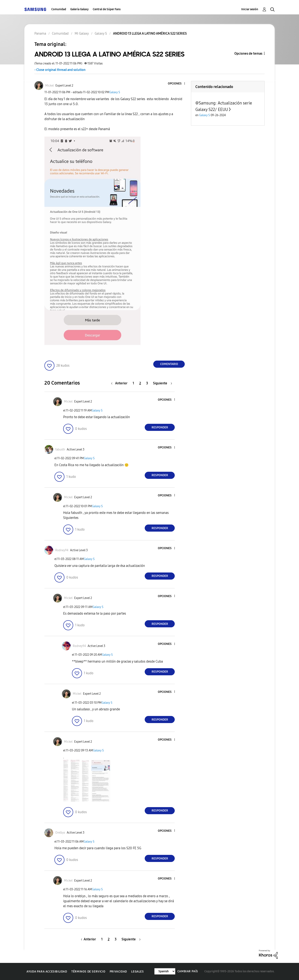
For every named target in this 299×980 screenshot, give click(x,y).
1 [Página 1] (133, 383)
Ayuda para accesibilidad (47, 972)
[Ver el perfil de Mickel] (50, 86)
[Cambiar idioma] (165, 971)
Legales (137, 972)
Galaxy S (115, 92)
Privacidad (118, 972)
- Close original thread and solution (60, 70)
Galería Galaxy (79, 9)
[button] (178, 84)
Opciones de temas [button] (248, 53)
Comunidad (59, 9)
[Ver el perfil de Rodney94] (62, 550)
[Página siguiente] (163, 383)
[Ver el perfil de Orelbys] (60, 833)
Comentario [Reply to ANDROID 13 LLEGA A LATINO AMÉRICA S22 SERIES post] (169, 364)
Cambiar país (188, 971)
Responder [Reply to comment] (160, 427)
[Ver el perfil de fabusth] (60, 450)
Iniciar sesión (250, 9)
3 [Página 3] (147, 383)
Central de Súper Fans (107, 9)
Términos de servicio (88, 972)
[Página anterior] (120, 383)
